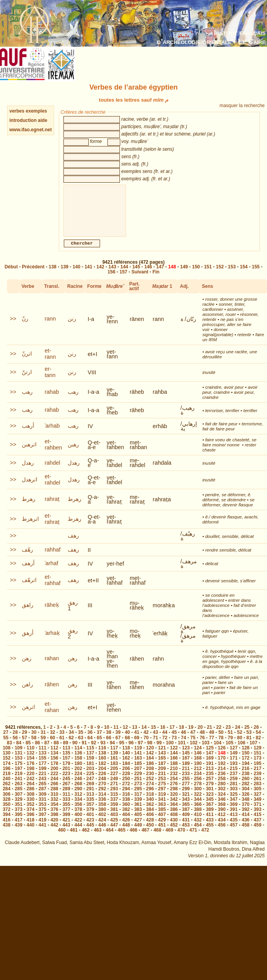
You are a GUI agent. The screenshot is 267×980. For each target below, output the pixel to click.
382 (126, 817)
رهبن (73, 452)
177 (42, 771)
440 (30, 833)
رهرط (29, 507)
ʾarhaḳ (52, 641)
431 (186, 828)
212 (198, 776)
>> (13, 326)
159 (90, 766)
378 (78, 817)
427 (138, 828)
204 (102, 776)
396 (30, 822)
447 (114, 833)
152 (220, 275)
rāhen (52, 692)
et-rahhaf (53, 588)
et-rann (50, 361)
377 (66, 817)
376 (54, 817)
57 (24, 746)
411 (210, 822)
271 (114, 791)
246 (78, 786)
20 (200, 735)
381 (114, 817)
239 (258, 781)
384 (150, 817)
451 (162, 833)
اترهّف (29, 588)
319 (162, 802)
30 (34, 740)
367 (210, 812)
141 (88, 275)
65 (99, 746)
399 (66, 822)
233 (186, 781)
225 (90, 781)
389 (210, 817)
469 (169, 838)
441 (42, 833)
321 (186, 802)
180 (78, 771)
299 (186, 797)
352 (30, 812)
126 (222, 756)
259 (234, 786)
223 (66, 781)
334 (78, 807)
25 (247, 735)
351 (19, 812)
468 (157, 838)
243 (42, 786)
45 (174, 740)
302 (222, 797)
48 (202, 740)
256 (198, 786)
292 (102, 797)
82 (258, 746)
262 (7, 791)
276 (174, 791)
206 (126, 776)
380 (102, 817)
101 (182, 751)
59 (43, 746)
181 (90, 771)
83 (10, 751)
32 (52, 740)
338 (126, 807)
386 (174, 817)
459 (258, 833)
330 (30, 807)
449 (138, 833)
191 (210, 771)
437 (258, 828)
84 (19, 751)
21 (210, 735)
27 (6, 740)
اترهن (28, 715)
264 (30, 791)
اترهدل (30, 487)
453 (186, 833)
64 (90, 746)
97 (140, 751)
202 (78, 776)
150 (196, 275)
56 (15, 746)
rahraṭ (52, 507)
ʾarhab (52, 434)
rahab (52, 400)
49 (212, 740)
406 (150, 822)
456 (222, 833)
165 (162, 766)
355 (66, 812)
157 (123, 280)
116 (102, 756)
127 (234, 756)
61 (62, 746)
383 (138, 817)
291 (90, 797)
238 (246, 781)
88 (56, 751)
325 (234, 802)
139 (65, 275)
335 (90, 807)
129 (258, 756)
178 (54, 771)
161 (114, 766)
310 (54, 802)
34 (71, 740)
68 (127, 746)
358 (102, 812)
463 (98, 838)
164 (150, 766)
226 (102, 781)
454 (198, 833)
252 (150, 786)
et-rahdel (53, 487)
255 (186, 786)
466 (133, 838)
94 (112, 751)
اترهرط (30, 527)
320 (174, 802)
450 (150, 833)
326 (246, 802)
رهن (27, 666)
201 (66, 776)
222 (54, 781)
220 (30, 781)
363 (162, 812)
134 (54, 761)
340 (150, 807)
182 (102, 771)
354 (54, 812)
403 (114, 822)
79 (230, 746)
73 (174, 746)
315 (114, 802)
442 (54, 833)
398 (54, 822)
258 (222, 786)
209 (162, 776)
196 (7, 776)
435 (234, 828)
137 (90, 761)
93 (103, 751)
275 (162, 791)
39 (118, 740)
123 (186, 756)
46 (184, 740)
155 (256, 275)
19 (191, 735)
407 (162, 822)
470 (181, 838)
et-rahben (54, 452)
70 (146, 746)
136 (78, 761)
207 (138, 776)
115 (90, 756)
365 (186, 812)
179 (66, 771)
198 (30, 776)
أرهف (28, 571)
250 (126, 786)
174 (7, 771)
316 (126, 802)
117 (114, 756)
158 (78, 766)
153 (232, 275)
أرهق (28, 641)
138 (53, 275)
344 (198, 807)
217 (258, 776)
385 (162, 817)
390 (222, 817)
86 (38, 751)
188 (174, 771)
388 (198, 817)
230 (150, 781)
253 (162, 786)
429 (162, 828)
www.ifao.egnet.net (31, 130)
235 (210, 781)
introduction (24, 120)
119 (138, 756)
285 (19, 797)
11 (116, 735)
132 (30, 761)
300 (198, 797)
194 (246, 771)
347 (234, 807)
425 (114, 828)
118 (126, 756)
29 (24, 740)
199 (42, 776)
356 (78, 812)
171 (234, 766)
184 (126, 771)
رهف (73, 543)
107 (253, 751)
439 (19, 833)
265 (42, 791)
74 (184, 746)
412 (222, 822)
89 (66, 751)
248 (102, 786)
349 (258, 807)
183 (114, 771)
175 (19, 771)
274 (150, 791)
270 (102, 791)
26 (256, 735)
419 (42, 828)
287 (42, 797)
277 (186, 791)
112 (54, 756)
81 (249, 746)
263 (19, 791)
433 (210, 828)
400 (78, 822)
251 (138, 786)
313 (90, 802)
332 (54, 807)
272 (126, 791)
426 (126, 828)
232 (174, 781)
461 (74, 838)
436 (246, 828)
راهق (28, 613)
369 (234, 812)
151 (208, 275)
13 (134, 735)
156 (111, 280)
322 (198, 802)
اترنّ (27, 361)
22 (219, 735)
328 (7, 807)
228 (126, 781)
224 (78, 781)
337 (114, 807)
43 (155, 740)
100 (170, 751)
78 (221, 746)
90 (75, 751)
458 (246, 833)
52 (240, 740)
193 (234, 771)
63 (80, 746)
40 (127, 740)
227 (114, 781)
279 (210, 791)
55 (6, 746)
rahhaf (53, 557)
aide (42, 120)
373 (19, 817)
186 (150, 771)
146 (148, 275)
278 (198, 791)
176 (30, 771)
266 (54, 791)
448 (126, 833)
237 (234, 781)
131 (19, 761)
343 (186, 807)
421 (66, 828)
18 (181, 735)
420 (54, 828)
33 (62, 740)
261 (258, 786)
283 (258, 791)
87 (47, 751)
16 (162, 735)
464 (110, 838)
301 (210, 797)
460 (62, 838)
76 (202, 746)
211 (186, 776)
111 (42, 756)
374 (30, 817)
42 (146, 740)
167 (186, 766)
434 (222, 828)
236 (222, 781)
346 (222, 807)
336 (102, 807)
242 (30, 786)
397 (42, 822)
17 (172, 735)
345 (210, 807)
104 (218, 751)
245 (66, 786)
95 (122, 751)
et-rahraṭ (52, 527)
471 (193, 838)
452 (174, 833)
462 (86, 838)
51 (230, 740)
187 (162, 771)
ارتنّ (27, 380)
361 (138, 812)
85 (28, 751)
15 (153, 735)
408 (174, 822)
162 (126, 766)
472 (205, 838)
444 (78, 833)
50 (221, 740)
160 (102, 766)
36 (90, 740)
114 (78, 756)
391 (234, 817)
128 (246, 756)
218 (7, 781)
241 (19, 786)
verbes (17, 111)
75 (193, 746)
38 (109, 740)
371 (258, 812)
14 (144, 735)
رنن (72, 326)
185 (138, 771)
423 (90, 828)
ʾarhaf (52, 571)
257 (210, 786)
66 (109, 746)
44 (165, 740)
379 (90, 817)
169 (210, 766)
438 (7, 833)
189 (186, 771)
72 (165, 746)
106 (241, 751)
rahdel (53, 471)
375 (42, 817)
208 (150, 776)
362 (150, 812)
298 (174, 797)
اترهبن (29, 452)
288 (54, 797)
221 (42, 781)
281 (234, 791)
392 (246, 817)
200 (54, 776)
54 (258, 740)
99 (159, 751)
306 (7, 802)
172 (246, 766)
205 (114, 776)
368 (222, 812)
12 (125, 735)
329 (19, 807)
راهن (27, 692)
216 (246, 776)
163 (138, 766)
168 (198, 766)
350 (7, 812)
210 (174, 776)
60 (52, 746)
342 (174, 807)
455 (210, 833)
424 (102, 828)
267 (66, 791)
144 (124, 275)
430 (174, 828)
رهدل (28, 471)
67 (118, 746)
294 (126, 797)
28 (15, 740)
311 (66, 802)
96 (131, 751)
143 (112, 275)
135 (66, 761)
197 (19, 776)
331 (42, 807)
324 (222, 802)
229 (138, 781)
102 (194, 751)
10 (106, 735)
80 (240, 746)
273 (138, 791)
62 (71, 746)
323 (210, 802)
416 (7, 828)
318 (150, 802)
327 (258, 802)
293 (114, 797)
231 (162, 781)
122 (174, 756)
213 (210, 776)
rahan (52, 666)
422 (78, 828)
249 (114, 786)
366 (198, 812)
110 (30, 756)
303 (234, 797)
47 (193, 740)
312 (78, 802)
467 (146, 838)
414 (246, 822)
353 (42, 812)
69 (137, 746)
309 (42, 802)
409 (186, 822)
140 (76, 275)
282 (246, 791)
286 (30, 797)
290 (78, 797)
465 (121, 838)
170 (222, 766)
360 (126, 812)
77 (212, 746)
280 (222, 791)
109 (19, 756)
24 (238, 735)
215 (234, 776)
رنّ (25, 326)
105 (230, 751)
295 (138, 797)
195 (258, 771)
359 (114, 812)
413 (234, 822)
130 (7, 761)
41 (137, 740)
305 (258, 797)
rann (50, 326)
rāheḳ (52, 613)
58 (34, 746)
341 (162, 807)
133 (42, 761)
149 (184, 275)
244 (54, 786)
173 (258, 766)
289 (66, 797)
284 (7, 797)
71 (155, 746)
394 (7, 822)
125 (210, 756)
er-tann (50, 380)
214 (222, 776)
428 (150, 828)
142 (100, 275)
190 (198, 771)
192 (222, 771)
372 (7, 817)
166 (174, 766)
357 (90, 812)
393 (258, 817)
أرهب (28, 434)
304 (246, 797)
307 (19, 802)
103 (206, 751)
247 (90, 786)
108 (7, 756)
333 (66, 807)
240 (7, 786)
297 (162, 797)
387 (186, 817)
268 (78, 791)
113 (66, 756)
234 (198, 781)
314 (102, 802)
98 (150, 751)
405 (138, 822)
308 (30, 802)
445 (90, 833)
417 (19, 828)
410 (198, 822)
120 (150, 756)
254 (174, 786)
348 (246, 807)
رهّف (27, 557)
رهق (73, 610)
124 (198, 756)
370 (246, 812)
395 (19, 822)
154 (244, 275)
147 (160, 275)
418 (30, 828)
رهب (27, 400)
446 (102, 833)
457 (234, 833)
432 (198, 828)
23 (228, 735)
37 (99, 740)
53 (249, 740)
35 (80, 740)
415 (258, 822)
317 (138, 802)
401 (90, 822)
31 (43, 740)
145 (136, 275)
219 (19, 781)
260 (246, 786)
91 (84, 751)
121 (162, 756)
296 (150, 797)
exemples (36, 111)
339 (138, 807)
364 (174, 812)
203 (90, 776)
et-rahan (52, 715)
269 (90, 791)
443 (66, 833)
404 (126, 822)
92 (94, 751)
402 (102, 822)
